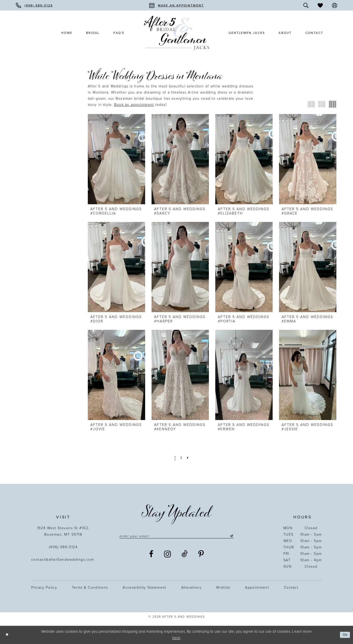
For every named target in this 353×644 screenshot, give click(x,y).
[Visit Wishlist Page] (320, 5)
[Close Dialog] (8, 635)
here (176, 638)
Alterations (191, 587)
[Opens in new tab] (134, 105)
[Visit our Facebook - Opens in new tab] (151, 555)
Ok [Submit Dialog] (345, 635)
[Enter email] (176, 536)
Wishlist (223, 587)
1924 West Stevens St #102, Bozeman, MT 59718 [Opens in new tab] (63, 531)
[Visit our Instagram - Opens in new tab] (168, 555)
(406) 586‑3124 (63, 547)
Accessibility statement (144, 587)
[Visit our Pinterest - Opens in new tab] (201, 555)
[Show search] (306, 5)
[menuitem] (34, 5)
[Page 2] (181, 458)
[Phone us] (34, 5)
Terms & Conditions (90, 587)
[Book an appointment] (176, 5)
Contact (291, 587)
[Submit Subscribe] (237, 536)
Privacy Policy (44, 587)
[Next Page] (189, 458)
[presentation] (116, 159)
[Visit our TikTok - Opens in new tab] (185, 555)
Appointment (257, 587)
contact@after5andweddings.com (63, 560)
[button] (335, 5)
